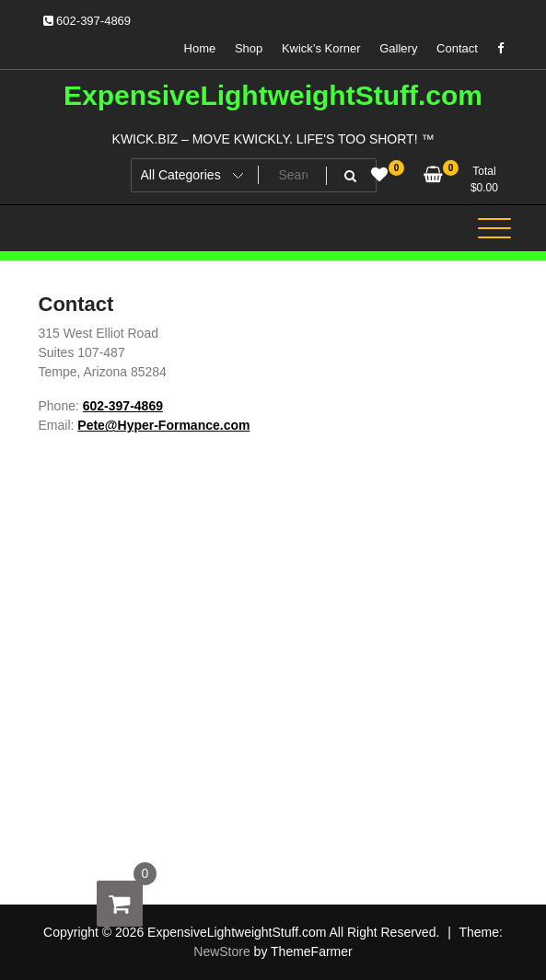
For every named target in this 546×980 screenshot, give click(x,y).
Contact (457, 48)
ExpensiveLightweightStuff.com (273, 95)
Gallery (398, 48)
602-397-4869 (87, 21)
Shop (249, 48)
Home (200, 48)
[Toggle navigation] (494, 228)
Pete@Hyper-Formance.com (163, 425)
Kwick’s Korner (321, 48)
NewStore (221, 951)
